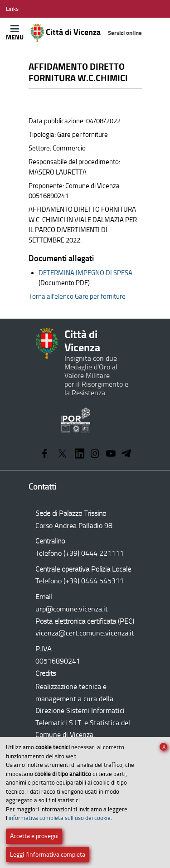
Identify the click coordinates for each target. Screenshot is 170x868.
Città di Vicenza (86, 33)
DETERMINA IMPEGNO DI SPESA (85, 273)
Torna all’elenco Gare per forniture (77, 296)
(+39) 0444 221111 (94, 553)
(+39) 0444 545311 (94, 581)
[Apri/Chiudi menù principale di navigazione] (15, 32)
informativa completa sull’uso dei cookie (60, 818)
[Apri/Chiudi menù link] (12, 9)
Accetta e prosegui (34, 836)
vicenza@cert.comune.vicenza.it (85, 633)
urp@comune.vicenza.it (72, 609)
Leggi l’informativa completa (48, 855)
